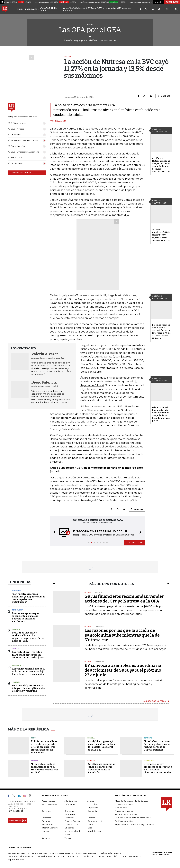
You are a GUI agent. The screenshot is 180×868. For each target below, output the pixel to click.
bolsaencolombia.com (111, 853)
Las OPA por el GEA (90, 30)
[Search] (159, 9)
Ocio (90, 828)
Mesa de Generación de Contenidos (132, 801)
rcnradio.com (88, 856)
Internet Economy (50, 828)
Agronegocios (48, 801)
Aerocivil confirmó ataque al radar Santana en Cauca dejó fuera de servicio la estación (29, 671)
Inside (90, 824)
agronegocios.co (40, 853)
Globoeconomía (95, 821)
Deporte (148, 738)
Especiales (69, 818)
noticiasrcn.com (104, 856)
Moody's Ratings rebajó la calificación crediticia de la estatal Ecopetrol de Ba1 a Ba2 (102, 746)
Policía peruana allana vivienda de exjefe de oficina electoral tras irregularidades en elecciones (44, 747)
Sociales (46, 838)
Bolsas (15, 649)
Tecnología (17, 610)
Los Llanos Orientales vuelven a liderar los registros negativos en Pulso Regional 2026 (28, 637)
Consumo (46, 811)
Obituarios (69, 828)
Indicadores (47, 824)
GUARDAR (164, 96)
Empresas (46, 818)
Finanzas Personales (74, 821)
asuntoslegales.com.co (18, 853)
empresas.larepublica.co (62, 853)
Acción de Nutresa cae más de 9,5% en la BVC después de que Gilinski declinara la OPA (161, 165)
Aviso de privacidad (124, 811)
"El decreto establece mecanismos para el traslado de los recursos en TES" (45, 768)
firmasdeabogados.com (87, 853)
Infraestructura (71, 824)
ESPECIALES (31, 9)
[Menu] (12, 9)
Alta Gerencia (71, 801)
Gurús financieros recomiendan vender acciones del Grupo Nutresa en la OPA (124, 599)
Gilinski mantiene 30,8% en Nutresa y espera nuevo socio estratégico (161, 235)
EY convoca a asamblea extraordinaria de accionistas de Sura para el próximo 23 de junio (123, 670)
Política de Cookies (124, 821)
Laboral (35, 761)
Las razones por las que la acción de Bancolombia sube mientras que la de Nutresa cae (122, 635)
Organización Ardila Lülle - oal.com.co (162, 853)
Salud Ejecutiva (94, 831)
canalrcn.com (73, 856)
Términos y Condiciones (126, 814)
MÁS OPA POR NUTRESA (154, 701)
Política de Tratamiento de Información (133, 818)
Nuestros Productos (124, 804)
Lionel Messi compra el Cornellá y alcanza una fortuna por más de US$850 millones (157, 746)
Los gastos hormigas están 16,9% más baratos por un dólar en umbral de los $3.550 (28, 655)
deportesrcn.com (16, 860)
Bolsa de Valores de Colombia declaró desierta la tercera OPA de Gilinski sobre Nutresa (161, 332)
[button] (54, 532)
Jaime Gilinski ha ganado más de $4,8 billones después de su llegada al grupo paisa (161, 414)
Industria (16, 591)
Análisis (91, 801)
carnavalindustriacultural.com (50, 856)
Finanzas (46, 821)
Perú (33, 738)
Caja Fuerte (70, 804)
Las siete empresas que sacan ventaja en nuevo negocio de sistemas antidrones (25, 617)
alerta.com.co (135, 856)
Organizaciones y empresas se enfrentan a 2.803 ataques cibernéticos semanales (158, 768)
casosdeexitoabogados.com (21, 856)
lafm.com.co (120, 856)
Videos (68, 838)
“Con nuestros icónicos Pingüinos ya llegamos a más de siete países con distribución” (28, 598)
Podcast (46, 831)
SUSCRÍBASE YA (134, 543)
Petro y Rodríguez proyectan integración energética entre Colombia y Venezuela (29, 688)
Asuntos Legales (49, 804)
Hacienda (16, 629)
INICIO (20, 9)
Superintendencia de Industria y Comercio (134, 824)
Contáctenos (121, 808)
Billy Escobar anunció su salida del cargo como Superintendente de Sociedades (101, 768)
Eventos (91, 818)
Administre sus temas (20, 173)
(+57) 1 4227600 (15, 811)
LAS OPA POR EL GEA (48, 9)
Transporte (18, 665)
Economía (92, 811)
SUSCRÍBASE (172, 2)
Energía (91, 738)
